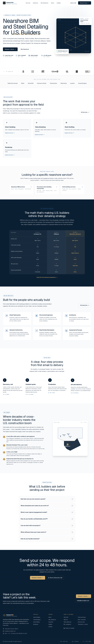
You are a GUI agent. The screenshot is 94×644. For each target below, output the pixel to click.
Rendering (36, 624)
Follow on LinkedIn (69, 628)
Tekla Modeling (37, 620)
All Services (85, 112)
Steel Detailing (37, 617)
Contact (50, 627)
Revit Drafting (36, 622)
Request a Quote (10, 49)
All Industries (85, 305)
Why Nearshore (45, 3)
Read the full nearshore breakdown (47, 277)
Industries (35, 3)
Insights (59, 3)
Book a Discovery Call (55, 578)
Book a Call (73, 3)
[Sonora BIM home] (10, 3)
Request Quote (85, 3)
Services (28, 3)
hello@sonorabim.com (83, 601)
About (53, 3)
